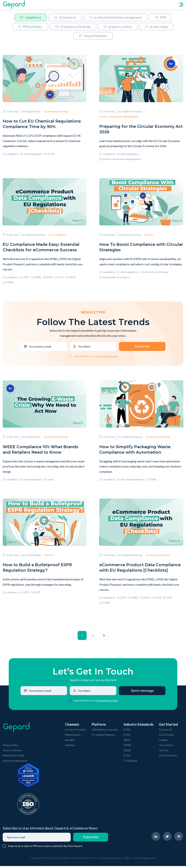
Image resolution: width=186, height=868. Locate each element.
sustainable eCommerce (115, 278)
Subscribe (142, 347)
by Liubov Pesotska (130, 236)
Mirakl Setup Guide (14, 758)
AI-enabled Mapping (103, 737)
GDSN (127, 752)
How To (149, 236)
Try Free (164, 752)
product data (156, 27)
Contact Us (165, 732)
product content (118, 27)
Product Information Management (119, 117)
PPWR (8, 283)
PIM (161, 17)
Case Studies (166, 737)
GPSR (71, 278)
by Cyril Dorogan (32, 557)
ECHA (49, 154)
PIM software (30, 27)
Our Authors (166, 747)
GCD (59, 278)
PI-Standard (130, 763)
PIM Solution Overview (105, 732)
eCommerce (65, 17)
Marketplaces (73, 737)
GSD (168, 600)
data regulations (31, 154)
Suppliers (70, 747)
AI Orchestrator (168, 758)
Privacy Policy (10, 747)
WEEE (127, 742)
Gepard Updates (93, 36)
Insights (164, 742)
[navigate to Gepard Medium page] (179, 839)
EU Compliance (58, 236)
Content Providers (76, 732)
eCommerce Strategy (73, 27)
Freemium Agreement (15, 763)
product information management (116, 17)
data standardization (130, 481)
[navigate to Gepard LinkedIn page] (156, 839)
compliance (31, 17)
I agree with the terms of (85, 357)
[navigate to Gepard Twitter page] (167, 839)
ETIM (127, 758)
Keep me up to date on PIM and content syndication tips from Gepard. (45, 848)
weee (49, 481)
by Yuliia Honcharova (130, 112)
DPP (25, 278)
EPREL (36, 278)
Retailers (70, 742)
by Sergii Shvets (31, 112)
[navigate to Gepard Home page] (14, 5)
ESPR (48, 278)
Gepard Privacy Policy (108, 357)
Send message (142, 693)
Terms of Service (12, 752)
